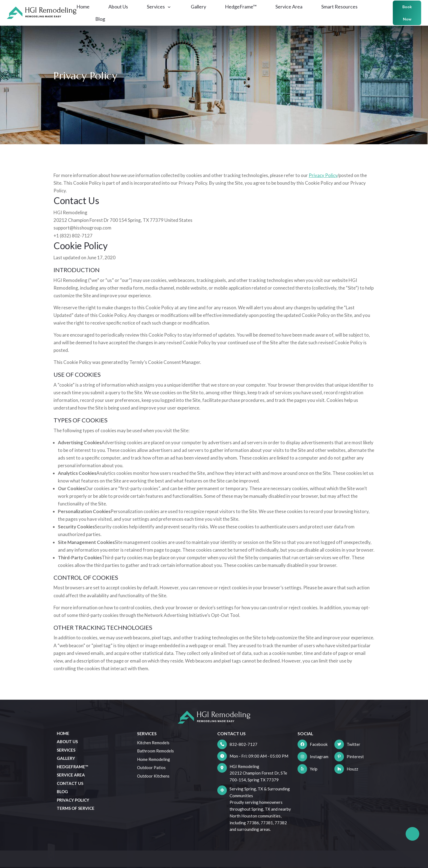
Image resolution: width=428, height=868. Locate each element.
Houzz (352, 769)
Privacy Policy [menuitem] (73, 800)
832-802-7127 (243, 744)
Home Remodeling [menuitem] (154, 759)
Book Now (401, 18)
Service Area (293, 11)
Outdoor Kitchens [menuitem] (153, 776)
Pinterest (355, 757)
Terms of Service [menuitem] (76, 808)
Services (163, 12)
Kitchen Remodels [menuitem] (153, 743)
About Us (123, 11)
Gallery (203, 11)
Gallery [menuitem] (66, 758)
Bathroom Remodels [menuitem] (155, 751)
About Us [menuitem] (67, 742)
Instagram (319, 757)
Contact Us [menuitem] (70, 783)
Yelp (314, 769)
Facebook (319, 744)
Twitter (353, 744)
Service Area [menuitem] (71, 775)
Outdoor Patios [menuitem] (151, 767)
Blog (105, 24)
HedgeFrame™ (245, 11)
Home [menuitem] (63, 733)
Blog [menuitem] (62, 792)
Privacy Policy (323, 175)
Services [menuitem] (66, 750)
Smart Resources (344, 11)
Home (87, 11)
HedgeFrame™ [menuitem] (72, 767)
